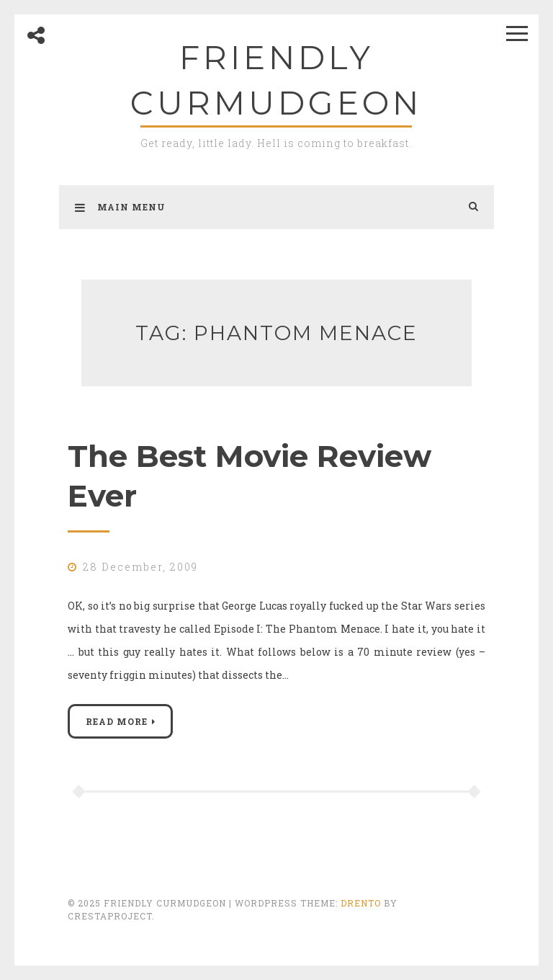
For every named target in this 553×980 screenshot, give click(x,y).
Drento (361, 903)
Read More (117, 721)
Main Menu (120, 207)
